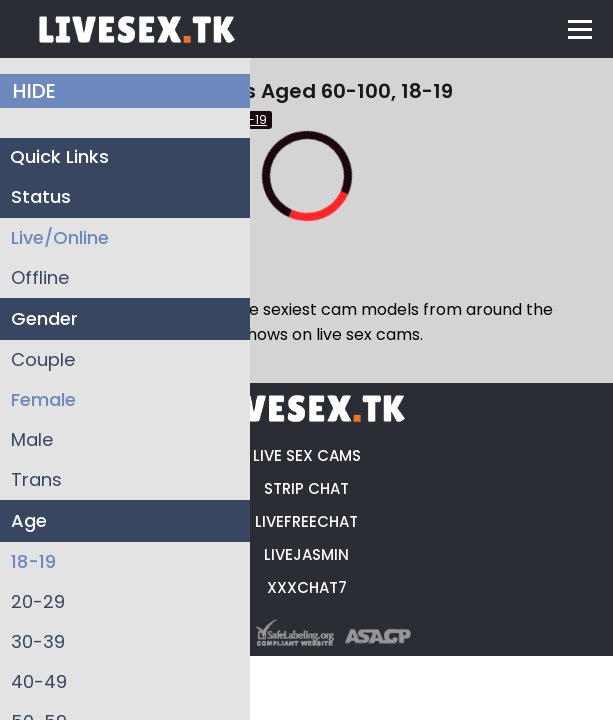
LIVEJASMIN (306, 554)
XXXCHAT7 (307, 587)
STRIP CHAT (306, 488)
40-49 (39, 681)
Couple (43, 359)
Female (43, 399)
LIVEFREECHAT (306, 521)
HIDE (34, 91)
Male (32, 439)
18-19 (33, 561)
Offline (40, 277)
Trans (36, 479)
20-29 (38, 601)
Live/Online (60, 237)
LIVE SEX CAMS (307, 455)
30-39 (38, 641)
